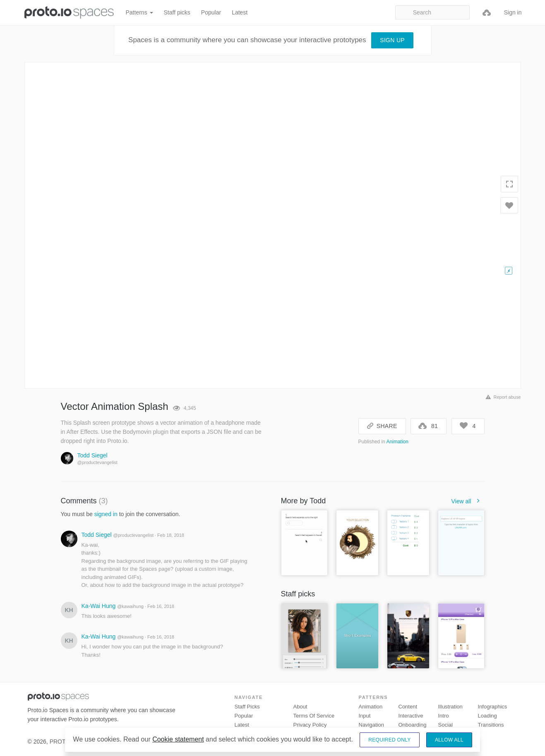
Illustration (450, 707)
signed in (106, 514)
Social (445, 725)
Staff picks (177, 12)
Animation (397, 442)
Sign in (513, 12)
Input (365, 716)
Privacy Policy (310, 725)
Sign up (392, 40)
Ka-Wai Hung (99, 606)
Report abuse (502, 397)
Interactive (411, 716)
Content (408, 707)
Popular (211, 12)
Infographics (493, 707)
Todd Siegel (92, 455)
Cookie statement (178, 739)
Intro (444, 716)
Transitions (491, 725)
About (300, 707)
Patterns (139, 12)
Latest (240, 12)
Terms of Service (314, 716)
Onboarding (413, 725)
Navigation (371, 725)
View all (468, 501)
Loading (487, 716)
